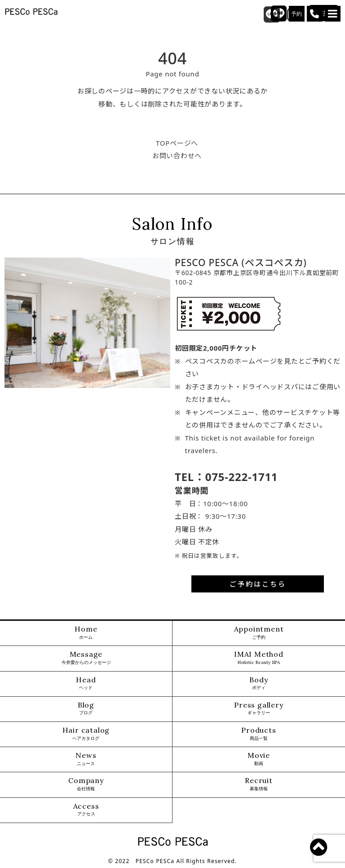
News (86, 759)
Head (86, 683)
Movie (259, 759)
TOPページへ (177, 143)
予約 (297, 14)
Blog (86, 709)
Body (259, 683)
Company (86, 784)
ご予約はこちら (258, 584)
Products (259, 734)
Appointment (259, 633)
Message (86, 658)
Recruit (259, 784)
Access (86, 810)
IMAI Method (259, 658)
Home (86, 633)
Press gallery (259, 709)
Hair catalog (86, 734)
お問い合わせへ (177, 156)
